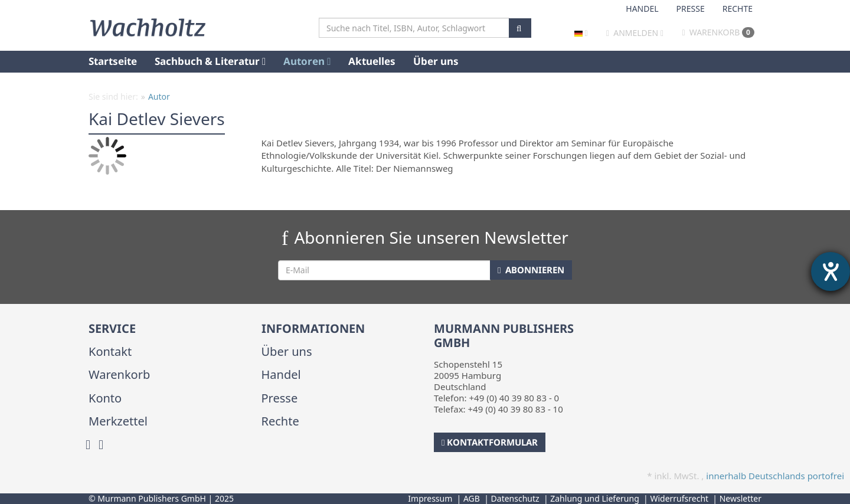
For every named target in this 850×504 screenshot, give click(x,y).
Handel (642, 9)
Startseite (113, 61)
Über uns (436, 61)
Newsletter (741, 498)
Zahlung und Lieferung (595, 498)
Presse (691, 9)
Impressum (430, 498)
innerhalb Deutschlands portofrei (775, 476)
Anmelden (636, 33)
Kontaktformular (490, 442)
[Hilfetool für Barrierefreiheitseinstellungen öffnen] (831, 271)
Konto (105, 398)
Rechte (738, 9)
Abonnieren (531, 270)
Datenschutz (515, 498)
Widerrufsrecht (679, 498)
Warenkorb (718, 32)
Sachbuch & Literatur (210, 61)
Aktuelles (372, 61)
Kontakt (110, 351)
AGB (472, 498)
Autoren (307, 61)
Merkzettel (118, 421)
